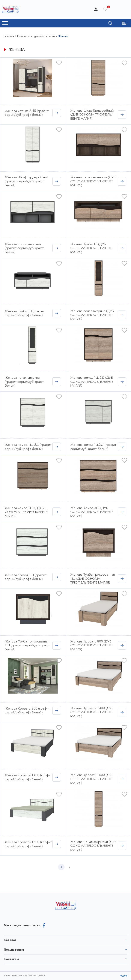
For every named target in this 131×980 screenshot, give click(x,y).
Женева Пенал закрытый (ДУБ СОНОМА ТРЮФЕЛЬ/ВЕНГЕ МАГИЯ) (93, 846)
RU (124, 23)
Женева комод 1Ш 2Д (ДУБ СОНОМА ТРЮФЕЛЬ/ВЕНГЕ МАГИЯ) (92, 381)
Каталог (22, 36)
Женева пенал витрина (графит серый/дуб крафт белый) (24, 381)
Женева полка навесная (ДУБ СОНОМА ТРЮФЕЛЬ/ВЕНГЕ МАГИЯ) (93, 181)
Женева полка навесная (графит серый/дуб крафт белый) (24, 248)
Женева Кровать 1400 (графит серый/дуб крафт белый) (28, 777)
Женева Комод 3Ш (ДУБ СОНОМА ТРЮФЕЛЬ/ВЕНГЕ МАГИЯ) (92, 512)
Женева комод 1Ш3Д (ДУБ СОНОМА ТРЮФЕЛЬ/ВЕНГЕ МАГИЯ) (26, 512)
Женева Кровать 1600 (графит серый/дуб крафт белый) (28, 844)
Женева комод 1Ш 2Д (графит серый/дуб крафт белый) (28, 446)
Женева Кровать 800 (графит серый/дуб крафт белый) (27, 710)
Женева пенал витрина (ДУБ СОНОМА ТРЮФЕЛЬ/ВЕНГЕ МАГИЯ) (92, 315)
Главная (9, 36)
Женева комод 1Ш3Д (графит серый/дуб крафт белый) (93, 446)
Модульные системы (43, 36)
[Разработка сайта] (124, 976)
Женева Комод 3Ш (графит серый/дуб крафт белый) (26, 577)
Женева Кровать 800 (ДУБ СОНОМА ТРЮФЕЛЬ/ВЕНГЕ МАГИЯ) (92, 645)
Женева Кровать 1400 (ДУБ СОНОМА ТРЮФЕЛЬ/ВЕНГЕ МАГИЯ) (92, 712)
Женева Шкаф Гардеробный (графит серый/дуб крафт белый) (26, 181)
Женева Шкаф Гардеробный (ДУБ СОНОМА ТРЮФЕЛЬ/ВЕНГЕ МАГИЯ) (92, 114)
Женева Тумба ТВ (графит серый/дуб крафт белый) (25, 313)
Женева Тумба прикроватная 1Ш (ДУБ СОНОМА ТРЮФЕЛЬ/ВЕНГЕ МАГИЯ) (93, 578)
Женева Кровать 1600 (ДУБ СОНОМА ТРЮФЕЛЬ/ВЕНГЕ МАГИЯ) (92, 779)
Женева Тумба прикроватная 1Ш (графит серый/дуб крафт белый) (27, 645)
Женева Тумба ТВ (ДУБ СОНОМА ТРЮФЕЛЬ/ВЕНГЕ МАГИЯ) (92, 248)
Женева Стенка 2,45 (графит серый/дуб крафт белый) (27, 113)
